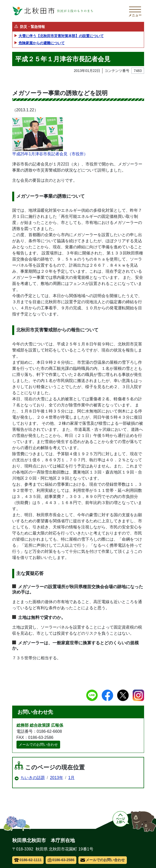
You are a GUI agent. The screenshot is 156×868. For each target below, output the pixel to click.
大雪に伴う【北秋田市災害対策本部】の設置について (61, 36)
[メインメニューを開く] (135, 11)
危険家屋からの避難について (42, 43)
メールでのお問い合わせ (38, 744)
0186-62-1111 (28, 860)
